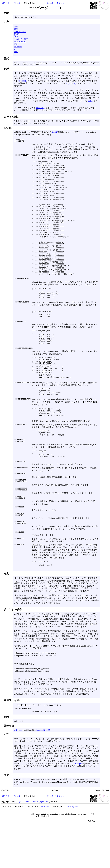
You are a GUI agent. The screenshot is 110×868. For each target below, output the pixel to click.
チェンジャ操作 (21, 39)
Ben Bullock (45, 850)
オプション (60, 3)
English (50, 3)
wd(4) (68, 84)
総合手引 (6, 3)
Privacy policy (72, 850)
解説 (16, 29)
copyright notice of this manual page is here (31, 845)
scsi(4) (90, 101)
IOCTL (17, 34)
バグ (16, 49)
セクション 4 (17, 3)
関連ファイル (20, 41)
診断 (16, 44)
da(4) (75, 84)
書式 (16, 27)
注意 (16, 36)
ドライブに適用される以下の (33, 132)
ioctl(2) (55, 132)
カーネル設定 (20, 32)
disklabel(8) (23, 81)
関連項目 (18, 47)
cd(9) (48, 774)
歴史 (16, 52)
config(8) (79, 807)
